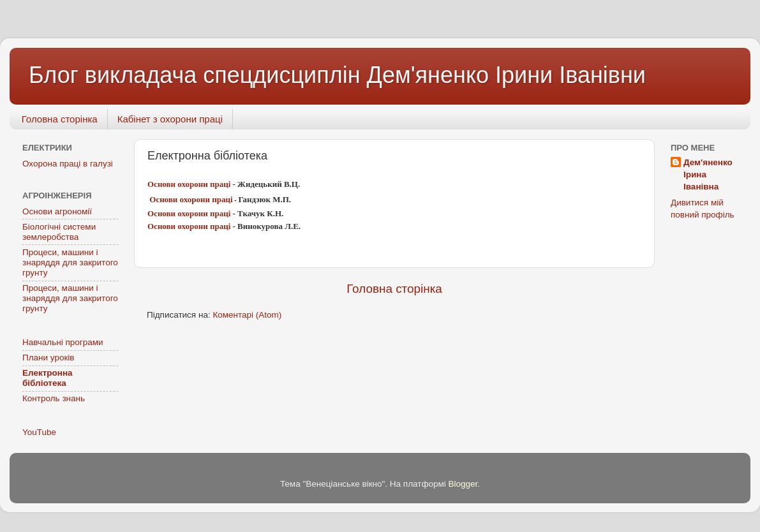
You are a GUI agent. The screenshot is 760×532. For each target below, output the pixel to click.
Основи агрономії (57, 211)
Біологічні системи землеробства (59, 232)
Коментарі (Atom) (247, 315)
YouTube (39, 432)
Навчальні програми (63, 342)
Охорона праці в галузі (68, 164)
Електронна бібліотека (48, 378)
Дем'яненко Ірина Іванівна (708, 174)
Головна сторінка (60, 119)
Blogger (463, 484)
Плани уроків (48, 358)
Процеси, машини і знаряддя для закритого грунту (70, 262)
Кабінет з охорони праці (170, 119)
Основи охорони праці (190, 184)
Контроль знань (54, 398)
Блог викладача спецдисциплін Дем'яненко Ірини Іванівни (337, 75)
